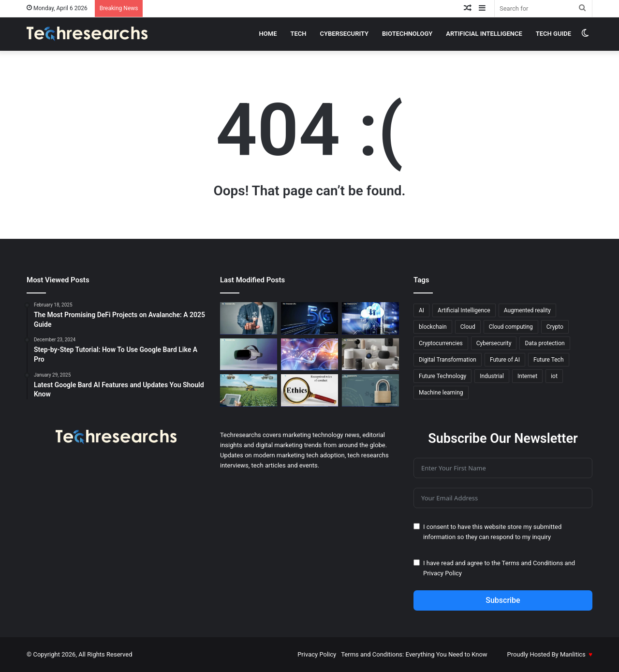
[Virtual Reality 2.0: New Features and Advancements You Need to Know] (249, 355)
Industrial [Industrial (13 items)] (492, 376)
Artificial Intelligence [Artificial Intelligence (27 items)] (464, 310)
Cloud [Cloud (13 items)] (468, 327)
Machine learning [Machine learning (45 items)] (441, 393)
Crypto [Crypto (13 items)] (555, 327)
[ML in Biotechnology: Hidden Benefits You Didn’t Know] (309, 355)
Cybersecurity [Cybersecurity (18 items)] (494, 343)
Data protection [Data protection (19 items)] (545, 343)
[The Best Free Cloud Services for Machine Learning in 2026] (370, 318)
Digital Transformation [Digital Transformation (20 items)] (448, 360)
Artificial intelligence (484, 34)
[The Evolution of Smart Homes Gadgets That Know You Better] (370, 355)
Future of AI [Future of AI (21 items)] (505, 360)
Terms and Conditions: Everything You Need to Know (414, 654)
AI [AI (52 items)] (421, 310)
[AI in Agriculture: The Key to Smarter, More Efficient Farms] (249, 390)
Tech (298, 34)
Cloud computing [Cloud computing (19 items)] (511, 327)
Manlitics (573, 654)
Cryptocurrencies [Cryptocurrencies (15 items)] (441, 343)
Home (268, 34)
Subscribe (503, 600)
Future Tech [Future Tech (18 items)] (549, 360)
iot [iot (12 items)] (554, 376)
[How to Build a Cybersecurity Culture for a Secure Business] (370, 390)
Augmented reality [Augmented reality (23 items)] (527, 310)
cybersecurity (345, 34)
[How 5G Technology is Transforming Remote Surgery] (309, 318)
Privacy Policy (442, 573)
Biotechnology (407, 34)
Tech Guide (553, 34)
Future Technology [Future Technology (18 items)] (442, 376)
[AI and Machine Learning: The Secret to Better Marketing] (249, 318)
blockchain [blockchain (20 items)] (433, 327)
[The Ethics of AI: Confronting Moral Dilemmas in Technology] (309, 390)
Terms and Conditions (533, 563)
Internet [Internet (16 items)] (527, 376)
